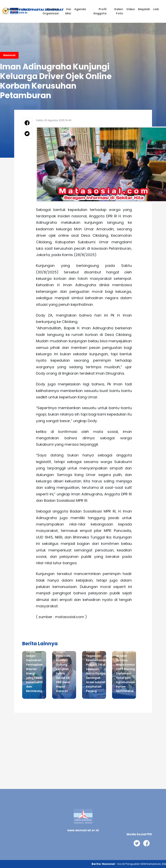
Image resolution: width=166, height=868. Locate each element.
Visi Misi (68, 11)
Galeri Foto (119, 11)
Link (156, 9)
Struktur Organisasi (51, 11)
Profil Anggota (100, 11)
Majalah (144, 9)
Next (142, 678)
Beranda (13, 9)
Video (131, 9)
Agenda (80, 9)
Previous (16, 678)
